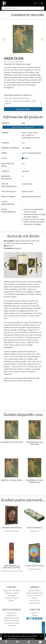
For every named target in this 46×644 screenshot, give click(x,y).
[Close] (41, 636)
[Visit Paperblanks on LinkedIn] (39, 618)
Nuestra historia (35, 590)
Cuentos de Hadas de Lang (17, 64)
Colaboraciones (34, 603)
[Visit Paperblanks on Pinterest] (41, 618)
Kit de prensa (34, 600)
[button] (7, 265)
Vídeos (11, 600)
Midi (20, 102)
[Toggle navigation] (42, 3)
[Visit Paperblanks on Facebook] (28, 618)
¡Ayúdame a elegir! (12, 593)
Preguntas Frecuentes (12, 590)
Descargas (11, 595)
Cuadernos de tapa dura (27, 15)
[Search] (23, 8)
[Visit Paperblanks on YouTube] (33, 618)
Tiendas (34, 615)
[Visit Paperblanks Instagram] (30, 618)
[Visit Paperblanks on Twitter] (36, 618)
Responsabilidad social (35, 593)
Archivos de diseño (12, 598)
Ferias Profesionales (12, 620)
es (35, 3)
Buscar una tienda (23, 109)
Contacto (35, 613)
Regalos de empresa (11, 618)
